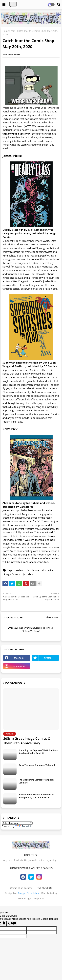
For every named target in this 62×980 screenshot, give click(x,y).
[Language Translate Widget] (17, 823)
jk (24, 574)
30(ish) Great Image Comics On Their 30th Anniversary (28, 741)
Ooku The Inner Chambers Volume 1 (37, 765)
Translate (24, 826)
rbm (13, 31)
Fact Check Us (44, 888)
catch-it (19, 570)
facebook (19, 658)
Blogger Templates (28, 893)
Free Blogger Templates (31, 898)
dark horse (33, 570)
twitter (48, 658)
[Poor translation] (12, 923)
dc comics (48, 570)
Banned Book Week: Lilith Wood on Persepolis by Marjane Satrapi (36, 796)
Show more (52, 617)
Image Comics (12, 574)
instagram (19, 666)
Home (6, 31)
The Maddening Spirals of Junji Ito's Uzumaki (36, 781)
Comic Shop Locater (21, 888)
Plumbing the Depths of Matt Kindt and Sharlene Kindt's (38, 752)
